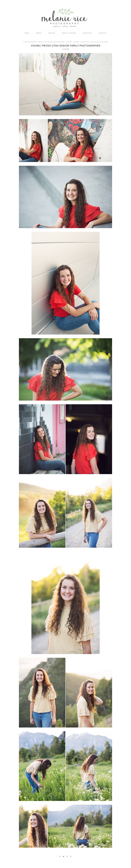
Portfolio (88, 33)
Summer (76, 42)
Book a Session (69, 33)
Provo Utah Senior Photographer (52, 42)
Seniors (69, 42)
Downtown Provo (30, 42)
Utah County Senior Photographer (94, 42)
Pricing (52, 33)
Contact (103, 33)
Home (27, 33)
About (39, 33)
